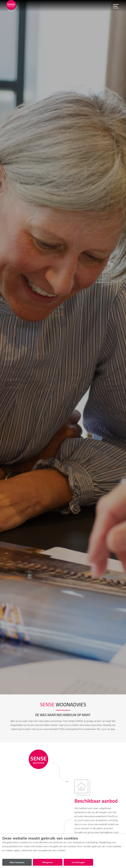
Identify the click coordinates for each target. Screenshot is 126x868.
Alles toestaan (17, 862)
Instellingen (78, 862)
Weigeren (48, 862)
